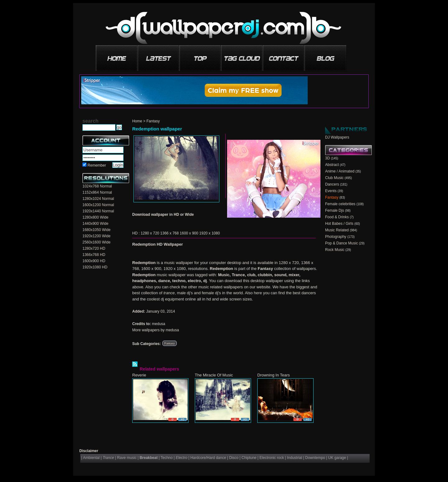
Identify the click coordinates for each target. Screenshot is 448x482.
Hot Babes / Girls (339, 224)
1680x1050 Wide (96, 230)
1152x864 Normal (97, 192)
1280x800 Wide (95, 217)
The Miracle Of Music (214, 375)
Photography (336, 237)
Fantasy (153, 121)
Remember (97, 165)
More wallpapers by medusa (156, 330)
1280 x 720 (150, 233)
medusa (159, 324)
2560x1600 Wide (96, 242)
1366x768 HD (94, 255)
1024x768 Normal (97, 186)
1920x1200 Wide (96, 236)
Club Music (334, 178)
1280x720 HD (94, 248)
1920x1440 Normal (98, 211)
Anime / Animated (340, 171)
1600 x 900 (189, 233)
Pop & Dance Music (341, 243)
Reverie (139, 375)
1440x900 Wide (95, 224)
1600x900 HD (94, 261)
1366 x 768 (169, 233)
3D (327, 158)
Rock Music (335, 250)
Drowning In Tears (274, 375)
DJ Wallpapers (337, 137)
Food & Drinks (337, 217)
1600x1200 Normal (98, 205)
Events (331, 191)
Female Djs (335, 210)
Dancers (332, 184)
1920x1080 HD (95, 267)
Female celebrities (340, 204)
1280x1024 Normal (98, 199)
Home (137, 121)
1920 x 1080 (210, 233)
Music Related (337, 230)
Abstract (332, 165)
